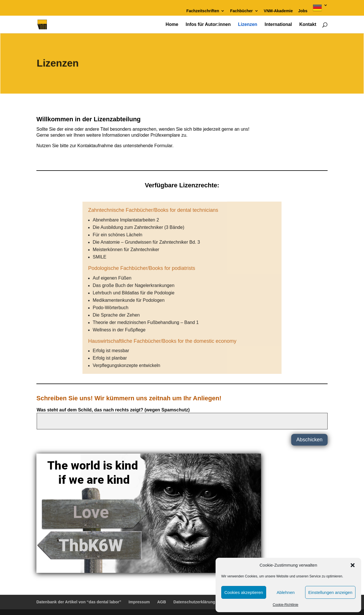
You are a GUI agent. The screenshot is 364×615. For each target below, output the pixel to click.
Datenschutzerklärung (194, 602)
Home (172, 25)
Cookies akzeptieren (244, 592)
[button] (353, 565)
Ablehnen (286, 592)
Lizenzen (248, 25)
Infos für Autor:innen (208, 25)
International (278, 25)
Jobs (303, 11)
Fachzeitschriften (203, 11)
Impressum (139, 602)
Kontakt (308, 25)
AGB (162, 602)
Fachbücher (241, 11)
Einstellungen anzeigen (330, 592)
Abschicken (309, 440)
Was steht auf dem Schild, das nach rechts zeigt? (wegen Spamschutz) (113, 410)
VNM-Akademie (278, 11)
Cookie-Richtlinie (286, 605)
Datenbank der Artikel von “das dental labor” (79, 602)
